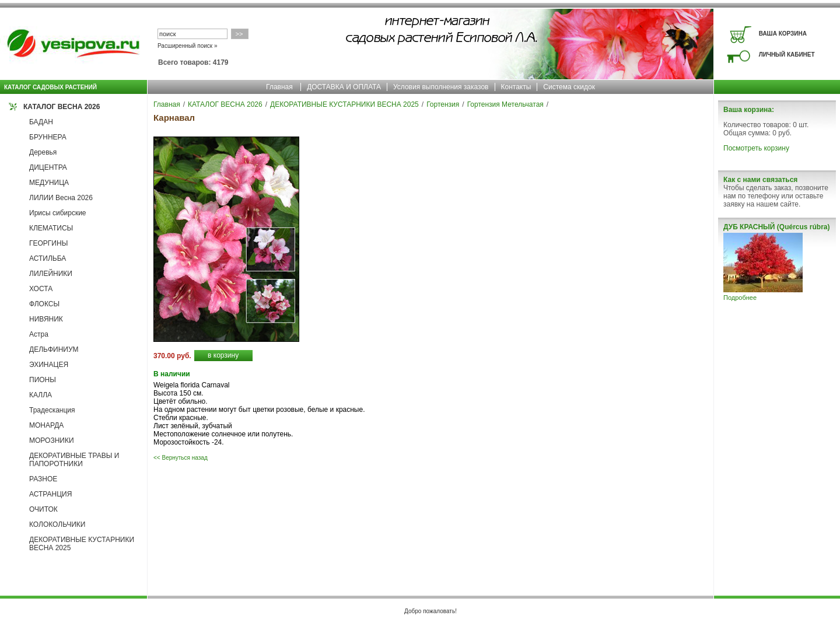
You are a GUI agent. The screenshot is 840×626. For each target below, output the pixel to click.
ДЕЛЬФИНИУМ (54, 349)
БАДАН (41, 122)
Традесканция (52, 410)
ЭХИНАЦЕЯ (49, 365)
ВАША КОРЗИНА (783, 34)
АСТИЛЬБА (48, 258)
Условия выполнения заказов (441, 87)
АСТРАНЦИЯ (50, 494)
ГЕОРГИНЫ (48, 243)
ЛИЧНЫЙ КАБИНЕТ (787, 55)
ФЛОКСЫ (44, 304)
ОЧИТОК (43, 509)
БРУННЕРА (48, 137)
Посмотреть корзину (756, 148)
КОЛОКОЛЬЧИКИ (57, 524)
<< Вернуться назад (181, 458)
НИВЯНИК (46, 319)
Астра (39, 334)
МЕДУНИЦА (49, 183)
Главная (279, 87)
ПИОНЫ (43, 380)
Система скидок (569, 87)
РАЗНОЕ (43, 479)
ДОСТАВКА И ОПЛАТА (344, 87)
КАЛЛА (41, 395)
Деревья (43, 152)
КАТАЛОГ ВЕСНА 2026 (62, 107)
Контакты (516, 87)
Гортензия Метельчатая (505, 104)
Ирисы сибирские (58, 213)
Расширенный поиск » (188, 46)
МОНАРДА (46, 425)
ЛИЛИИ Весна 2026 (61, 198)
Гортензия (443, 104)
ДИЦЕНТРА (48, 167)
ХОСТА (41, 289)
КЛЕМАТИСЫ (51, 228)
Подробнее (740, 298)
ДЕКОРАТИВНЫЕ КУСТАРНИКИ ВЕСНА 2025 (344, 104)
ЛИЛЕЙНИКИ (51, 274)
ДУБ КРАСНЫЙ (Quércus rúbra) (776, 227)
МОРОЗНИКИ (52, 440)
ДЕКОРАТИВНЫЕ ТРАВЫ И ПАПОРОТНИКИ (74, 460)
